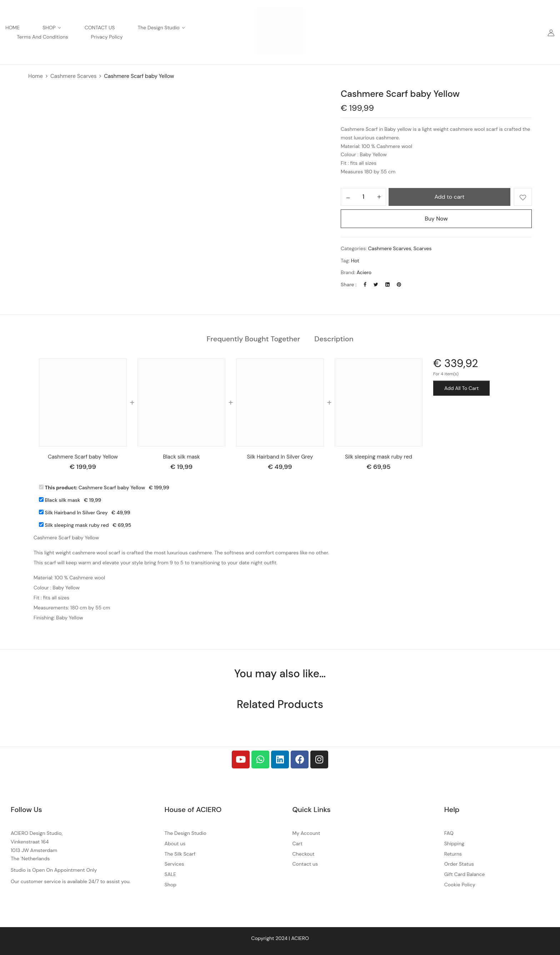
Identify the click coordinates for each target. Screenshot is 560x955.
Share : (349, 284)
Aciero (364, 272)
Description (334, 339)
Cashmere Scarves (73, 76)
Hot (355, 261)
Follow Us (26, 810)
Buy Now (436, 219)
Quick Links (311, 810)
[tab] (254, 339)
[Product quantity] (363, 197)
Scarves (423, 248)
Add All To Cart (461, 388)
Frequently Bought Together (254, 339)
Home (36, 76)
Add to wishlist (523, 197)
